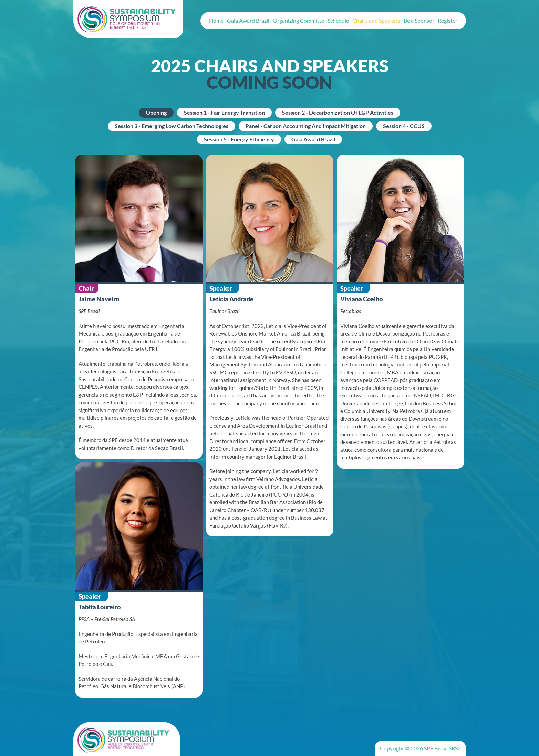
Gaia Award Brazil (248, 20)
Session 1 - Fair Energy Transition (224, 112)
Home (216, 20)
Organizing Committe (298, 20)
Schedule (338, 20)
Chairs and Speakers (376, 20)
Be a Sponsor (419, 20)
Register (448, 20)
